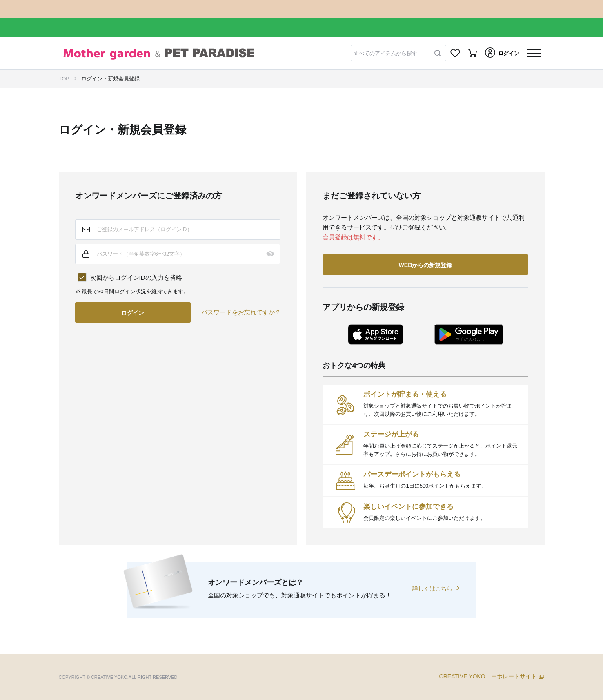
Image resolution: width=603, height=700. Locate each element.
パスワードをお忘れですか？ (241, 312)
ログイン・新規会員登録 (110, 79)
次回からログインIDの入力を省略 (136, 278)
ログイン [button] (133, 313)
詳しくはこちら (432, 589)
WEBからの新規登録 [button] (426, 265)
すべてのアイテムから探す (385, 53)
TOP (64, 79)
